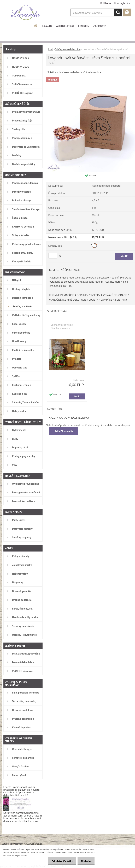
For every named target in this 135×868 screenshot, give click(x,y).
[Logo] (25, 13)
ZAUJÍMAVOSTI (101, 26)
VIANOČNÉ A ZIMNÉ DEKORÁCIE (68, 300)
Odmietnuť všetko (58, 861)
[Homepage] (36, 26)
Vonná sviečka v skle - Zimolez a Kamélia (63, 327)
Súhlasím (85, 861)
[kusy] (53, 256)
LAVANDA (47, 26)
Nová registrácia (122, 3)
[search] (118, 12)
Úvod (51, 49)
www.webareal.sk (33, 844)
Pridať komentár (64, 431)
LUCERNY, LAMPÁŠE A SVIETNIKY (108, 300)
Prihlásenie (106, 3)
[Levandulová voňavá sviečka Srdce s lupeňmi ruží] (91, 85)
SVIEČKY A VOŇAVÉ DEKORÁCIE (109, 295)
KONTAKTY (84, 26)
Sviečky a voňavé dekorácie (68, 49)
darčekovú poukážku (28, 813)
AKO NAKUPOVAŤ (65, 26)
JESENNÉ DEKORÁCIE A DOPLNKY (69, 295)
